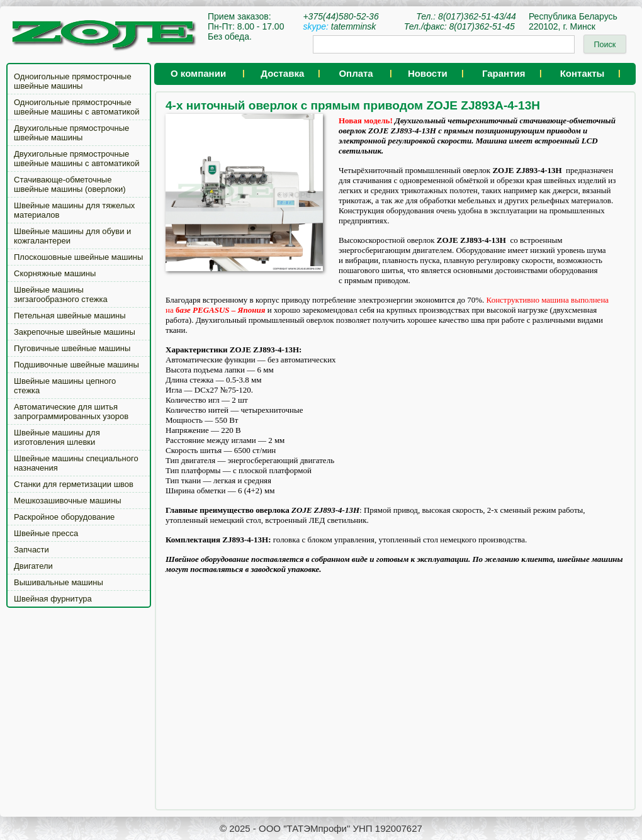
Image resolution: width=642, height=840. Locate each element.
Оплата (356, 73)
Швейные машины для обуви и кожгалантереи (72, 236)
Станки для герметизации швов (74, 484)
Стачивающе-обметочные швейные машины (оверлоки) (70, 184)
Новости (428, 73)
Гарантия (504, 73)
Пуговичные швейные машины (72, 348)
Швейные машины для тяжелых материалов (74, 210)
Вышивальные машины (59, 582)
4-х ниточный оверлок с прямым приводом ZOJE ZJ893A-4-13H (353, 105)
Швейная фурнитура (53, 599)
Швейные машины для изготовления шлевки (57, 437)
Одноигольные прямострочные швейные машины (73, 81)
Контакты (583, 73)
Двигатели (33, 566)
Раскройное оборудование (64, 517)
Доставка (282, 73)
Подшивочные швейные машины (76, 365)
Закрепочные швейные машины (75, 332)
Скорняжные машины (55, 273)
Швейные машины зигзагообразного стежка (61, 294)
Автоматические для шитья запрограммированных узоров (71, 412)
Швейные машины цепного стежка (65, 386)
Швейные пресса (46, 533)
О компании (198, 73)
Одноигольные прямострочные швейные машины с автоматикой (76, 107)
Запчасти (31, 550)
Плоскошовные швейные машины (78, 257)
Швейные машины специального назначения (76, 463)
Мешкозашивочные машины (68, 501)
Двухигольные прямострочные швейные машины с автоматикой (76, 159)
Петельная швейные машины (70, 316)
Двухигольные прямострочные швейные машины (71, 133)
